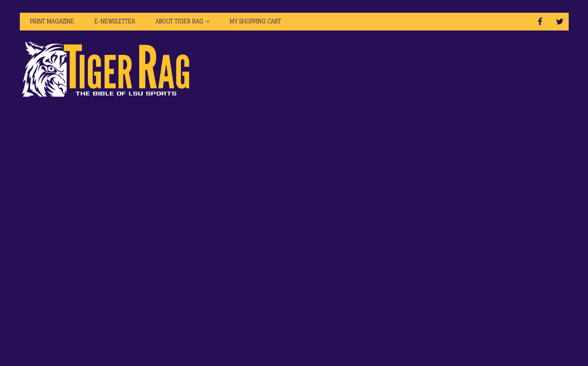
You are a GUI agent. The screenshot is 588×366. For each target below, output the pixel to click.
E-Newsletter (115, 21)
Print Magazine (52, 21)
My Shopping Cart (255, 21)
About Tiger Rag (179, 21)
